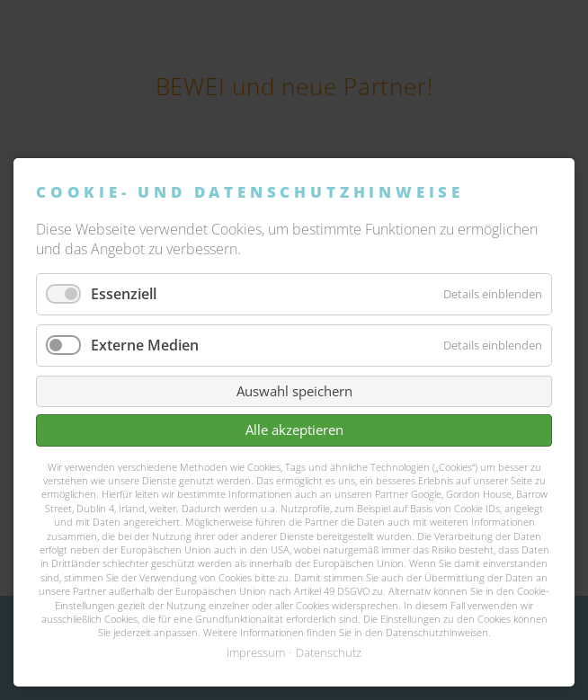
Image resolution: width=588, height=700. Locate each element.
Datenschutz (329, 652)
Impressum (256, 652)
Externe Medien (145, 345)
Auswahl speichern (294, 391)
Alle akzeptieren (294, 430)
